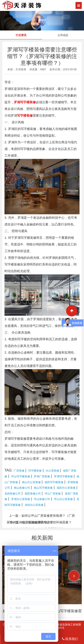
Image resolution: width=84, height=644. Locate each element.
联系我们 (70, 639)
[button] (74, 576)
